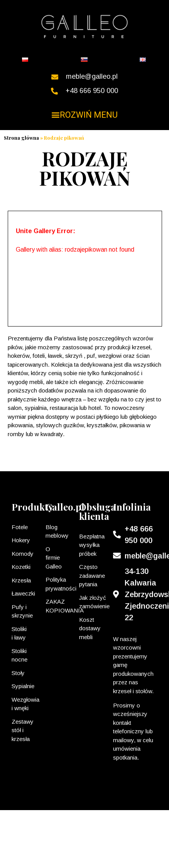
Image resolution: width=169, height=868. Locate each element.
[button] (85, 115)
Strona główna (21, 138)
